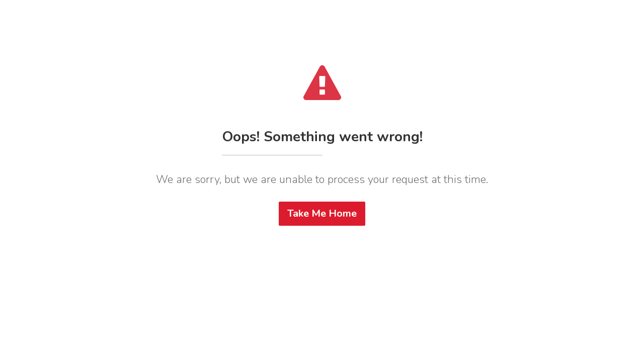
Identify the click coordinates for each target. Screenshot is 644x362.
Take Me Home (322, 213)
